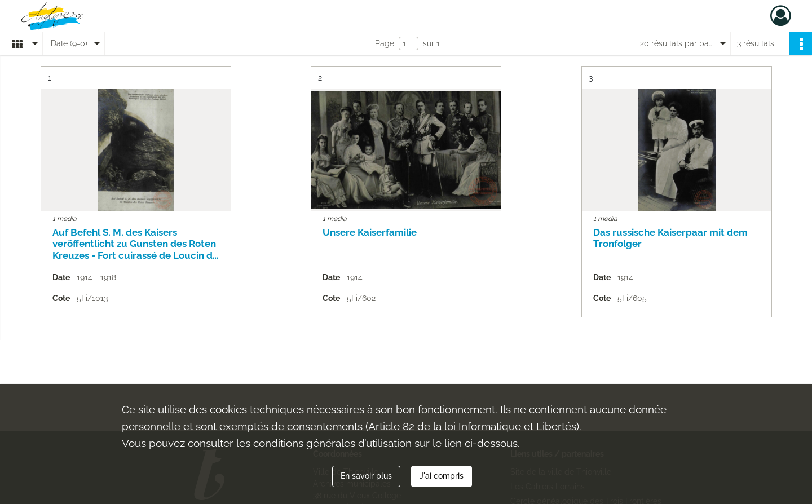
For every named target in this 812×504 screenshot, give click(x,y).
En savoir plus (366, 476)
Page (385, 43)
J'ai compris (442, 476)
